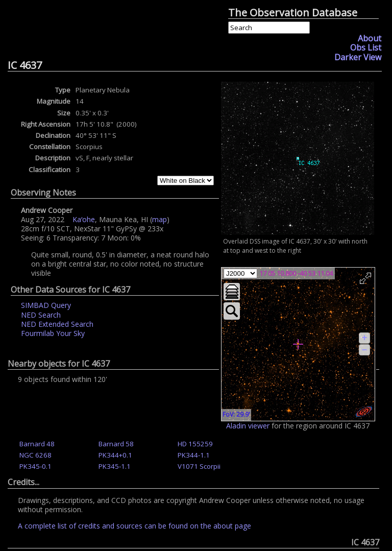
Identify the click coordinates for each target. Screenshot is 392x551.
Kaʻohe (84, 219)
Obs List (366, 47)
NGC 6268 (35, 455)
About (370, 38)
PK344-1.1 (194, 455)
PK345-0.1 (35, 466)
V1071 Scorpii (199, 466)
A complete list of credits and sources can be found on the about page (134, 526)
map (160, 219)
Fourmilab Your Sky (53, 333)
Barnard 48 (37, 444)
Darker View (358, 57)
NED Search (41, 315)
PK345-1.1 (115, 466)
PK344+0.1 (115, 455)
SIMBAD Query (46, 305)
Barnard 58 (116, 444)
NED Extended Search (57, 324)
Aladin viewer (248, 426)
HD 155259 (195, 444)
